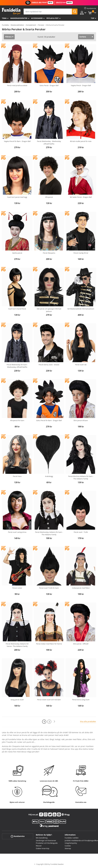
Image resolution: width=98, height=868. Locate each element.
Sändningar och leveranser (46, 840)
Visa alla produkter (88, 721)
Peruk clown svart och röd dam (49, 700)
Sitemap (68, 848)
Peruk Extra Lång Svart (81, 700)
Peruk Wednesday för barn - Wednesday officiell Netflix (17, 366)
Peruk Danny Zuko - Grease (49, 365)
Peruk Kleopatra (49, 253)
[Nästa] (54, 722)
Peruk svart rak (81, 365)
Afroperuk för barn (17, 420)
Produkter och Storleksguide (47, 843)
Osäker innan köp (43, 848)
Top (93, 18)
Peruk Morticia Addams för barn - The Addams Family (81, 478)
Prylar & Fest (53, 18)
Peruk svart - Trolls (81, 532)
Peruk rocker (17, 588)
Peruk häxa (17, 476)
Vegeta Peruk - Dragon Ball (81, 85)
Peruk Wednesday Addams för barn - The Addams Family (49, 533)
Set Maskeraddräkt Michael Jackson (81, 309)
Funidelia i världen (72, 838)
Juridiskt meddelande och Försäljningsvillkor (81, 840)
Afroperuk (49, 197)
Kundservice (18, 836)
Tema (4, 18)
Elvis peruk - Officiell (81, 644)
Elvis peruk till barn (81, 420)
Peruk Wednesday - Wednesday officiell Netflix (49, 143)
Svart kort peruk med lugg (17, 197)
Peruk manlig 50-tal (81, 253)
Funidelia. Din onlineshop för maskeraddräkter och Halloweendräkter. (11, 11)
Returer (39, 846)
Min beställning (42, 838)
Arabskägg (49, 476)
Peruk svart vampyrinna (17, 532)
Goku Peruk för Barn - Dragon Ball (49, 420)
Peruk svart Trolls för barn (49, 588)
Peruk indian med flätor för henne (49, 644)
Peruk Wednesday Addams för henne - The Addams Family (17, 645)
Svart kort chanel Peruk (17, 309)
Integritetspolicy (71, 843)
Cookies (68, 846)
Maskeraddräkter (19, 18)
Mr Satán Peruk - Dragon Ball (81, 197)
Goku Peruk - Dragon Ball (49, 85)
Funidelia (5, 25)
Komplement (31, 25)
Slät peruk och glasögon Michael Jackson (49, 310)
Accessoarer (37, 18)
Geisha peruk (17, 253)
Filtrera (8, 37)
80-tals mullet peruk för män (81, 141)
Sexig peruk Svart (17, 700)
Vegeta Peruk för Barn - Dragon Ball (17, 141)
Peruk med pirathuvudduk (17, 85)
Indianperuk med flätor (81, 588)
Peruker (41, 25)
